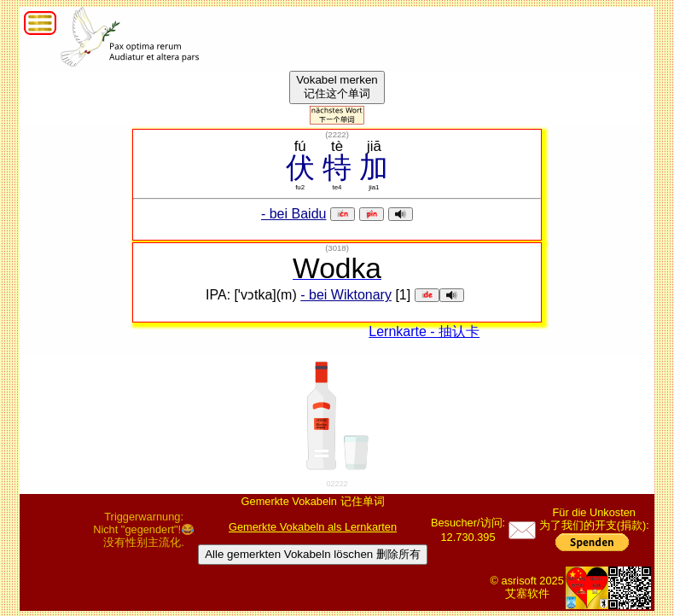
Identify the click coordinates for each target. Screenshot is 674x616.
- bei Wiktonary (346, 295)
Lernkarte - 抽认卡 (424, 331)
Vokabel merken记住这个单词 (337, 87)
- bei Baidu (294, 214)
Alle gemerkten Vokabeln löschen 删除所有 (313, 554)
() (337, 134)
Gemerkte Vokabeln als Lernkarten (313, 527)
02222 (337, 484)
